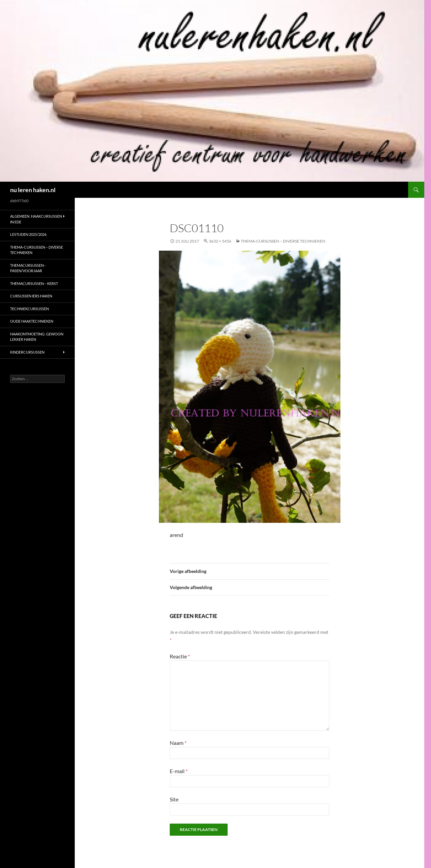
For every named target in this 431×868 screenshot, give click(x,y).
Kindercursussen (27, 352)
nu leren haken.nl (33, 190)
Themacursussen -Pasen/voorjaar (28, 268)
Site (174, 799)
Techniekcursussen (29, 309)
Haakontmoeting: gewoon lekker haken (37, 337)
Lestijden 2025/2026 (28, 234)
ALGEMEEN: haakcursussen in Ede (36, 219)
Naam (178, 743)
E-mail (179, 771)
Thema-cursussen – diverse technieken (283, 241)
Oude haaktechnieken (32, 321)
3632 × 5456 (220, 241)
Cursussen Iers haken (31, 296)
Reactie (180, 656)
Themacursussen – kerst (34, 283)
